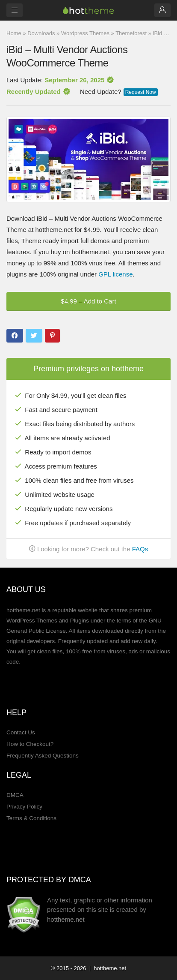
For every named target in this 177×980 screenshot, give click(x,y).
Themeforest (131, 33)
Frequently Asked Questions (43, 756)
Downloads (41, 33)
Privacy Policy (24, 807)
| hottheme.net (107, 968)
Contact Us (21, 732)
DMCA (15, 795)
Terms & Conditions (31, 818)
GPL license (115, 274)
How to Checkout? (30, 744)
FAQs (140, 549)
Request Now (141, 92)
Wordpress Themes (85, 33)
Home (14, 33)
